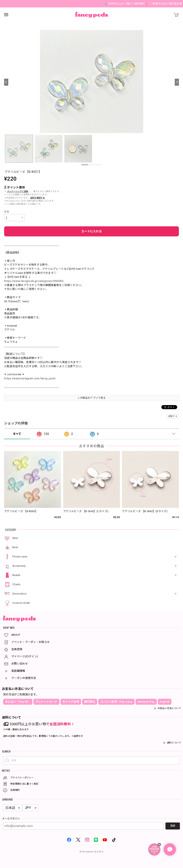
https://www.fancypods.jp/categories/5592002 (34, 281)
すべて (17, 434)
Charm (17, 584)
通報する (173, 416)
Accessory (19, 566)
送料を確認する (38, 198)
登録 (173, 826)
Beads (16, 575)
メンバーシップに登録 (18, 191)
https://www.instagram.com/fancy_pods (30, 378)
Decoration (19, 594)
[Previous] (6, 82)
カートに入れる (92, 231)
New (15, 538)
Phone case (20, 557)
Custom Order (21, 603)
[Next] (177, 82)
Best (15, 547)
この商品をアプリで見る (91, 398)
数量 (7, 212)
